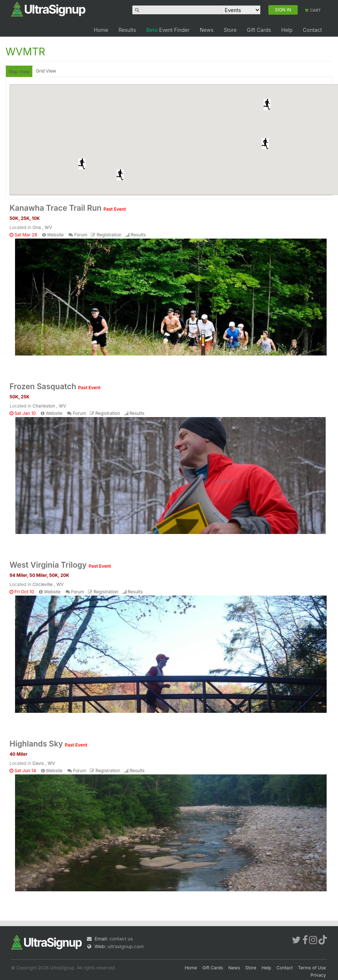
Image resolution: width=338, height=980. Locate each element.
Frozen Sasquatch (55, 386)
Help (287, 30)
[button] (82, 164)
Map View (19, 72)
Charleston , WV (49, 406)
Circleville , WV (48, 584)
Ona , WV (42, 227)
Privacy (318, 975)
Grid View (46, 71)
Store (230, 30)
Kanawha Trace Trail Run (68, 208)
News (207, 30)
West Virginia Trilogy (60, 565)
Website (55, 235)
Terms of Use (312, 968)
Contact (312, 30)
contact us (121, 939)
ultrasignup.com (126, 946)
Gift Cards (259, 30)
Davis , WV (44, 763)
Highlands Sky (48, 744)
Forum (81, 235)
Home (101, 30)
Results (127, 30)
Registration (109, 235)
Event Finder (168, 30)
